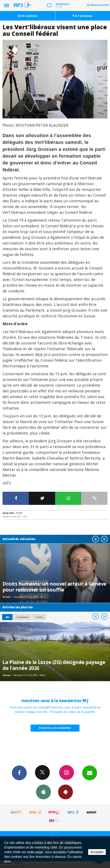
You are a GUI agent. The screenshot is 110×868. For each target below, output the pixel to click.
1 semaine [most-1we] (22, 617)
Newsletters (90, 773)
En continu (28, 16)
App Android (65, 792)
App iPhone (43, 792)
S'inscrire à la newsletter (55, 728)
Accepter (97, 852)
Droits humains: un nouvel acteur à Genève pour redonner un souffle (54, 587)
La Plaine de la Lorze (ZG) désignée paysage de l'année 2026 (54, 665)
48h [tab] (7, 617)
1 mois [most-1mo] (39, 617)
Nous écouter (100, 5)
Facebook (19, 773)
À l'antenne (82, 16)
